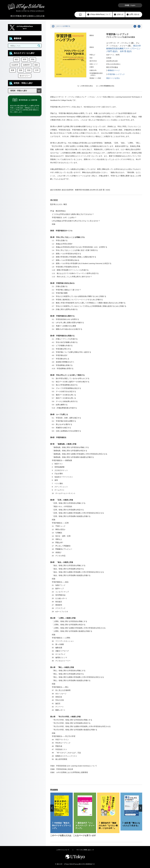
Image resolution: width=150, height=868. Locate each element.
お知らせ (119, 14)
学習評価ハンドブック (116, 74)
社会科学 (15, 65)
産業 (13, 70)
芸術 (21, 70)
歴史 (33, 59)
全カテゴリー (25, 76)
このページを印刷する (63, 26)
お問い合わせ (133, 14)
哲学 (25, 59)
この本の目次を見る (86, 86)
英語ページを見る (113, 78)
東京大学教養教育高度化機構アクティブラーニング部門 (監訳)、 (124, 49)
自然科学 (26, 65)
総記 (17, 59)
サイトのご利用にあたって (85, 850)
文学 (37, 70)
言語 (29, 70)
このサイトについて (63, 850)
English (133, 5)
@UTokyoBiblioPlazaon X (25, 27)
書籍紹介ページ (114, 70)
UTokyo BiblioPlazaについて (99, 14)
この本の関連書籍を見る (106, 86)
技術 (36, 65)
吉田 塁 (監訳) (126, 51)
